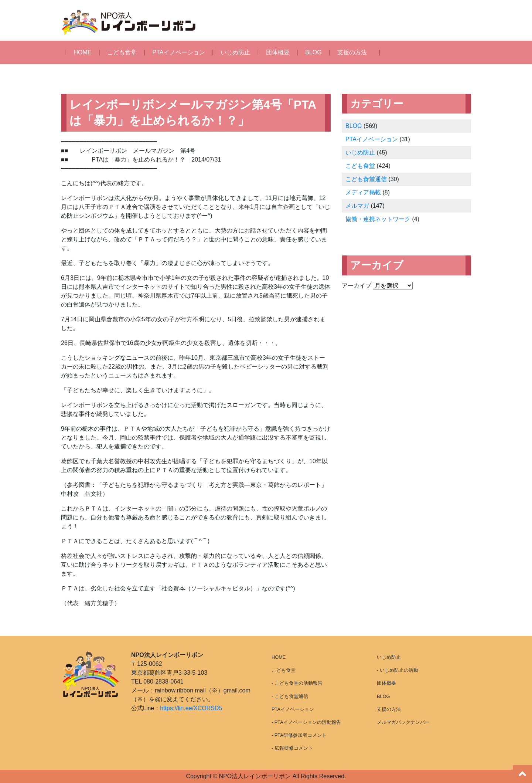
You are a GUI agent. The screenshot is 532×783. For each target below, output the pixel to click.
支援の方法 (352, 52)
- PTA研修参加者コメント (299, 735)
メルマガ (357, 206)
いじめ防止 (235, 52)
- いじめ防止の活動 (398, 670)
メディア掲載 (363, 192)
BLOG (313, 52)
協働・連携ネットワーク (378, 219)
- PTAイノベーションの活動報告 (306, 722)
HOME (83, 52)
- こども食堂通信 (290, 696)
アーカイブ (357, 286)
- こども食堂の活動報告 (297, 683)
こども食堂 (122, 52)
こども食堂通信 (366, 179)
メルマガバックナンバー (403, 722)
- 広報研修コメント (292, 748)
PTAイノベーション (179, 52)
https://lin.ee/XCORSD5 (191, 708)
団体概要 (278, 52)
